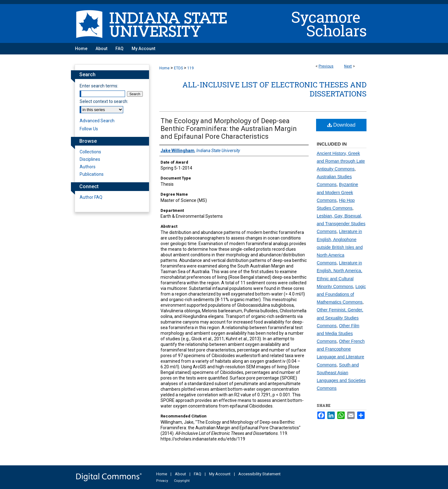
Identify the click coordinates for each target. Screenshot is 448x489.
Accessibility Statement (259, 474)
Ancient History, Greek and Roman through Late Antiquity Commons (341, 161)
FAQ (198, 474)
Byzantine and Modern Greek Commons (337, 192)
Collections (90, 152)
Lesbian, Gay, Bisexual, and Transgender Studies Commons (341, 224)
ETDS (178, 68)
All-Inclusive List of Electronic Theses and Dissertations (274, 89)
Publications (92, 174)
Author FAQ (91, 197)
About (180, 474)
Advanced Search (97, 121)
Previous (326, 66)
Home (164, 68)
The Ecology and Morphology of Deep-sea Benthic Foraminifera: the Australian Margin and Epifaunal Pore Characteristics (229, 129)
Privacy (162, 481)
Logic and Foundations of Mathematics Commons (341, 294)
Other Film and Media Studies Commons (338, 333)
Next (348, 66)
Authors (88, 167)
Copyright (182, 481)
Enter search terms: (99, 86)
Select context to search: (104, 101)
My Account (220, 474)
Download (341, 125)
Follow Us (89, 129)
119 (191, 68)
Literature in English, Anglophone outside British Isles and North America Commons (340, 247)
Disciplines (90, 159)
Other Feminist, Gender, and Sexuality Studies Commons (340, 318)
